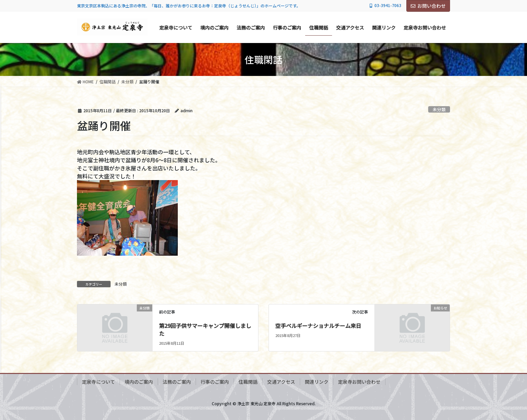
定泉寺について (98, 382)
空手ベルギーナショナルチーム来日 (318, 326)
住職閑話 (248, 382)
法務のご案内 (177, 382)
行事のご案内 (215, 382)
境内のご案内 (139, 382)
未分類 (439, 109)
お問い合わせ (428, 6)
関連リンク (317, 382)
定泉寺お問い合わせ (359, 382)
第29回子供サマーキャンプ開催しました (205, 329)
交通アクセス (281, 382)
